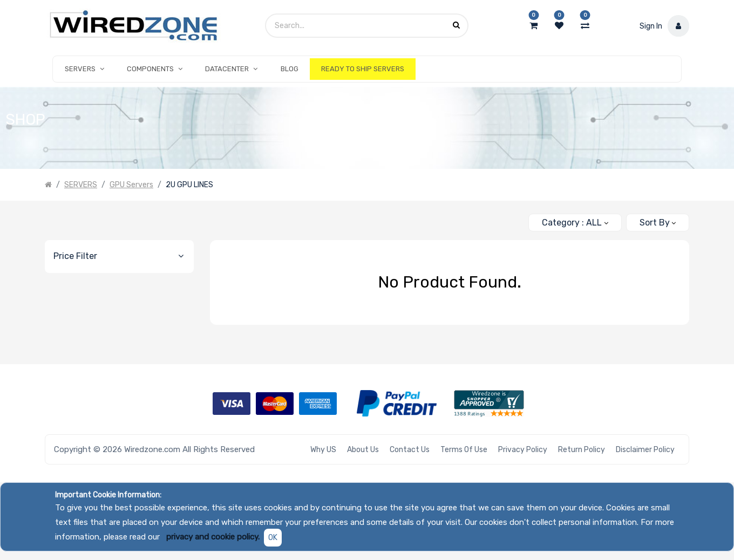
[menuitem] (290, 69)
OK (273, 538)
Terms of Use (464, 450)
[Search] (515, 218)
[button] (658, 223)
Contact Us (410, 450)
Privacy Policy (523, 450)
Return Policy (582, 450)
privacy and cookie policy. (213, 537)
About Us (363, 450)
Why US (323, 450)
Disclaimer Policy (645, 450)
